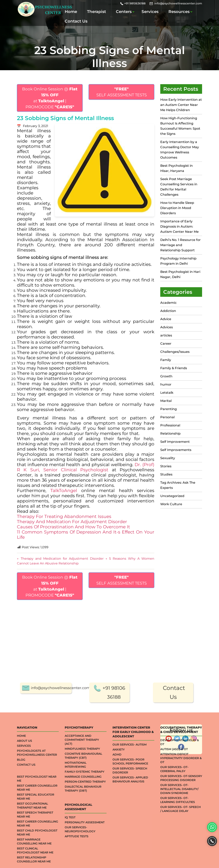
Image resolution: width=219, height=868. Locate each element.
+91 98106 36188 (114, 845)
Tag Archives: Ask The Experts (178, 485)
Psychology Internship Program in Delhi (178, 261)
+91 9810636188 (135, 3)
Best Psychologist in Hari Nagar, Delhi (180, 274)
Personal (167, 417)
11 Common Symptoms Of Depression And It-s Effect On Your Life (86, 535)
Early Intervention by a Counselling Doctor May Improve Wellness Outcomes (180, 150)
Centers (124, 12)
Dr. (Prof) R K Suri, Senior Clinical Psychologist (86, 467)
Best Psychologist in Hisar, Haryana (176, 168)
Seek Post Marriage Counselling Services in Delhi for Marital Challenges (179, 187)
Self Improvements (176, 450)
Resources (179, 12)
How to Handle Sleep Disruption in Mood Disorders (177, 208)
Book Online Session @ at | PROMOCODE (50, 98)
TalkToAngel (66, 491)
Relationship (170, 434)
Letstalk (167, 393)
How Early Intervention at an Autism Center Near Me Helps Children (181, 105)
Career (166, 344)
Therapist (96, 12)
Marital (166, 401)
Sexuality (168, 458)
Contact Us (76, 21)
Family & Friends (174, 368)
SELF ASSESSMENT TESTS (122, 92)
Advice (166, 319)
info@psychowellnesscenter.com (178, 3)
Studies (166, 474)
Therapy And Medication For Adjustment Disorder (72, 522)
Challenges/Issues (175, 352)
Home (71, 12)
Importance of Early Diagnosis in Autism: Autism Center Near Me (179, 226)
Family (166, 360)
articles (166, 335)
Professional (170, 425)
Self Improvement (175, 442)
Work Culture (171, 504)
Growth (166, 376)
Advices (167, 327)
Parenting (169, 409)
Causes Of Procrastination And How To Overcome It (73, 527)
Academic (168, 303)
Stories (166, 466)
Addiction (168, 311)
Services (150, 12)
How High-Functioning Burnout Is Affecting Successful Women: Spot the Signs (180, 126)
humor (166, 384)
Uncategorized (172, 496)
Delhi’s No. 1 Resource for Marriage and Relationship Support (180, 245)
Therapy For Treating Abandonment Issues (64, 516)
